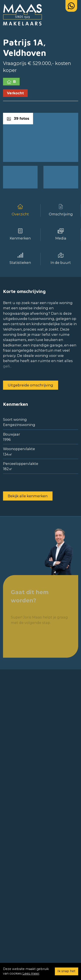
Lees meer (31, 973)
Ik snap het (66, 971)
